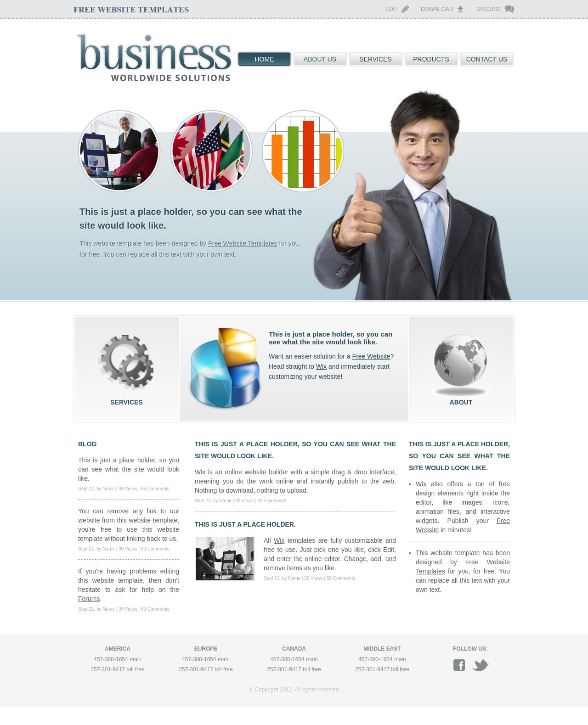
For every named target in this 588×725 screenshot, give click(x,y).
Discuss (489, 9)
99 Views (128, 489)
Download (437, 9)
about (461, 365)
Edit (392, 9)
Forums (89, 599)
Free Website (371, 356)
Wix (321, 366)
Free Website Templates (243, 243)
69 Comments (155, 489)
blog (87, 444)
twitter (481, 665)
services (127, 365)
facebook (462, 665)
